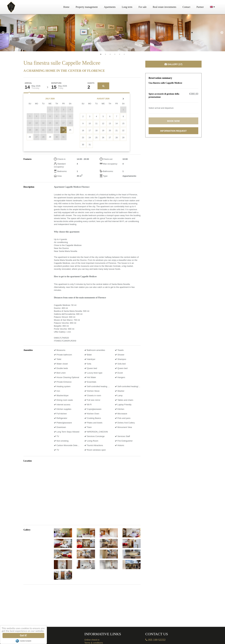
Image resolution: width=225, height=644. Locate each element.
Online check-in (92, 640)
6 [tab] (124, 54)
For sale (143, 7)
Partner (200, 7)
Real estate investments (165, 7)
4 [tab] (115, 54)
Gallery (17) (173, 64)
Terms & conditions (94, 643)
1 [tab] (101, 54)
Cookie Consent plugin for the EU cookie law (24, 641)
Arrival (28, 83)
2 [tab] (105, 54)
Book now (173, 121)
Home (66, 7)
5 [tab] (120, 54)
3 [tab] (110, 54)
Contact (186, 7)
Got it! (24, 635)
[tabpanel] (37, 33)
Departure (56, 83)
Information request (173, 131)
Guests (91, 83)
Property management (87, 7)
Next (222, 33)
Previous (3, 33)
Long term (127, 7)
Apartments (110, 7)
